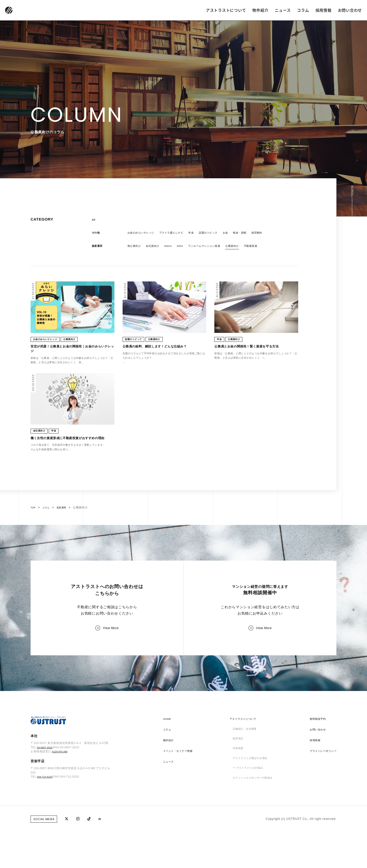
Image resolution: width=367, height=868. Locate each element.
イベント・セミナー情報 (181, 789)
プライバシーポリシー (320, 789)
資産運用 (98, 248)
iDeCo (174, 248)
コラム (303, 10)
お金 (241, 234)
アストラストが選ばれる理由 (250, 799)
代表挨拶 (235, 789)
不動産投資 (270, 248)
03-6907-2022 (47, 788)
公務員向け (249, 248)
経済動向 (277, 234)
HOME (168, 757)
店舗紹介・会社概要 (243, 767)
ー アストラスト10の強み (247, 810)
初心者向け (135, 248)
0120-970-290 (62, 793)
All (94, 220)
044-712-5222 (47, 818)
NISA (188, 248)
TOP (34, 534)
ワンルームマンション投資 (216, 248)
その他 (97, 234)
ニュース (283, 10)
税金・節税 (257, 234)
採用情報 (324, 10)
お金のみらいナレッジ (143, 234)
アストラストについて (226, 10)
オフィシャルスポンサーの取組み (253, 821)
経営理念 (235, 778)
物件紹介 (260, 10)
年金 (202, 234)
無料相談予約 (314, 757)
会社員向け (157, 248)
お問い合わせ (350, 10)
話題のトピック (221, 234)
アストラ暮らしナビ (179, 234)
